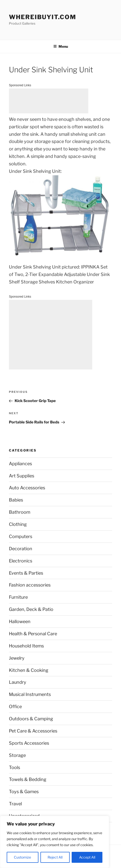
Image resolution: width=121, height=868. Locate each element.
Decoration (21, 549)
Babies (16, 500)
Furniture (18, 597)
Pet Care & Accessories (33, 731)
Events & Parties (26, 573)
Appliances (20, 464)
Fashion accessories (30, 585)
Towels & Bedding (28, 779)
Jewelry (17, 658)
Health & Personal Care (33, 634)
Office (15, 707)
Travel (15, 804)
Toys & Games (24, 792)
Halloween (20, 621)
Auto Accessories (27, 488)
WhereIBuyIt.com (43, 17)
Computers (21, 536)
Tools (15, 767)
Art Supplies (22, 476)
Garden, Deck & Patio (31, 609)
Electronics (21, 561)
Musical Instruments (30, 694)
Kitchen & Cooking (29, 670)
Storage (17, 755)
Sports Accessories (29, 743)
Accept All (87, 857)
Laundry (18, 682)
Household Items (26, 646)
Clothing (18, 524)
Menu (61, 46)
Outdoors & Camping (31, 719)
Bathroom (20, 512)
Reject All (55, 857)
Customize (22, 857)
